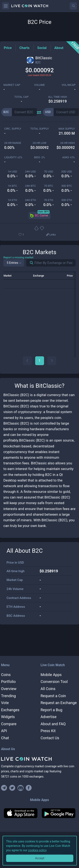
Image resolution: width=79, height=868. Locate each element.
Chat (5, 738)
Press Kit (48, 731)
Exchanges (10, 710)
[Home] (39, 759)
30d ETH (67, 200)
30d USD (67, 172)
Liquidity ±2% (13, 157)
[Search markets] (30, 263)
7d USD (49, 172)
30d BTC (67, 186)
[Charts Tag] (24, 48)
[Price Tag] (8, 48)
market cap (12, 85)
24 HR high (68, 143)
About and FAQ (53, 724)
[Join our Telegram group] (5, 788)
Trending (8, 696)
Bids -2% (40, 157)
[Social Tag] (42, 48)
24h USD (31, 172)
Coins (6, 675)
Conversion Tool (54, 682)
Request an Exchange (59, 703)
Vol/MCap (68, 85)
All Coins (48, 689)
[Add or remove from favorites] (28, 235)
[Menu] (6, 6)
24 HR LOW (39, 143)
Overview (9, 689)
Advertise (49, 717)
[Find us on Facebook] (29, 788)
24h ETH (31, 200)
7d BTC (49, 186)
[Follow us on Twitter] (12, 788)
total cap (21, 97)
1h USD (12, 172)
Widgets (8, 717)
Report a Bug (52, 710)
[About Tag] (59, 48)
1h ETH (12, 200)
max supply (67, 129)
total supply (39, 129)
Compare (9, 724)
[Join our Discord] (21, 788)
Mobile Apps (51, 675)
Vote (5, 703)
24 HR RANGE (13, 143)
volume (39, 85)
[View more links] (51, 235)
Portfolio (8, 682)
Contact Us (50, 738)
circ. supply (13, 129)
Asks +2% (68, 157)
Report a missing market (18, 257)
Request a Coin (53, 696)
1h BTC (12, 186)
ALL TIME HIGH (58, 97)
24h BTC (30, 186)
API (4, 731)
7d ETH (49, 200)
